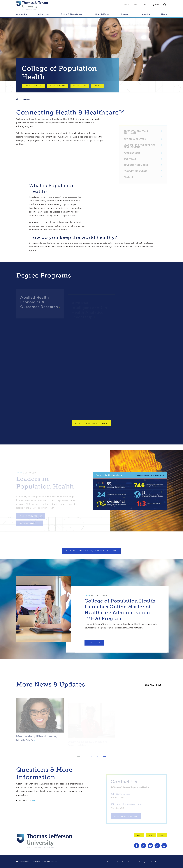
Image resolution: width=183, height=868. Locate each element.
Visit (136, 5)
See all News (153, 685)
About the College (33, 86)
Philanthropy (140, 862)
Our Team (130, 158)
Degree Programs (58, 86)
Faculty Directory (30, 522)
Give (146, 5)
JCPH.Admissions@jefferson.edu (126, 803)
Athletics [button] (146, 14)
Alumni (128, 175)
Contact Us (24, 801)
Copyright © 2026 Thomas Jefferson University (38, 862)
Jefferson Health (112, 862)
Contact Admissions (156, 862)
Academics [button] (22, 14)
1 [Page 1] (86, 757)
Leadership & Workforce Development (139, 145)
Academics (26, 99)
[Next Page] (104, 757)
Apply (126, 5)
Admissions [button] (44, 14)
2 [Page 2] (91, 757)
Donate (97, 86)
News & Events (80, 86)
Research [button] (126, 14)
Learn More (94, 641)
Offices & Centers (135, 138)
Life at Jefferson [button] (102, 14)
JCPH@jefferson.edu (121, 793)
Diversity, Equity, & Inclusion (136, 131)
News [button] (164, 14)
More (156, 5)
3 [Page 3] (97, 757)
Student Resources (136, 164)
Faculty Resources (136, 170)
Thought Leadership (31, 515)
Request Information (126, 815)
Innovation (127, 862)
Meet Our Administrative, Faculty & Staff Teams (91, 551)
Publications (132, 152)
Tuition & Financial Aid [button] (72, 14)
